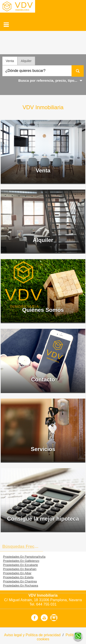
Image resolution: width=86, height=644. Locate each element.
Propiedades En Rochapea (21, 586)
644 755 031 (46, 604)
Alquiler (26, 61)
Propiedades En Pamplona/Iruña (24, 557)
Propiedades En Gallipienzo (21, 561)
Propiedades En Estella (18, 577)
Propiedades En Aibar (17, 573)
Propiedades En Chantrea (20, 581)
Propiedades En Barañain (20, 569)
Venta (10, 61)
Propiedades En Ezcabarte (20, 565)
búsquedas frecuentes (23, 546)
